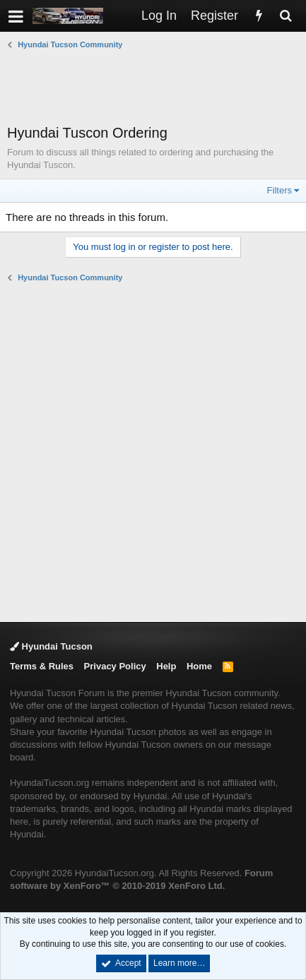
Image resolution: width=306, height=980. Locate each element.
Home (199, 666)
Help (166, 666)
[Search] (286, 16)
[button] (16, 16)
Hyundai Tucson (51, 646)
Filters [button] (279, 190)
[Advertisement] (157, 87)
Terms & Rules (42, 666)
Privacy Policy (115, 666)
